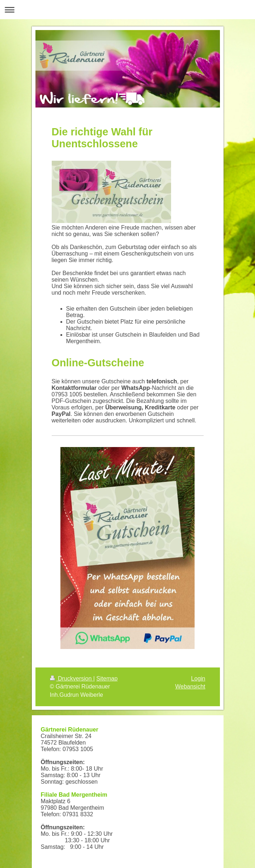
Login (198, 679)
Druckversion (72, 679)
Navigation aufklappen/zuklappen (128, 10)
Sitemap (107, 679)
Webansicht (190, 686)
